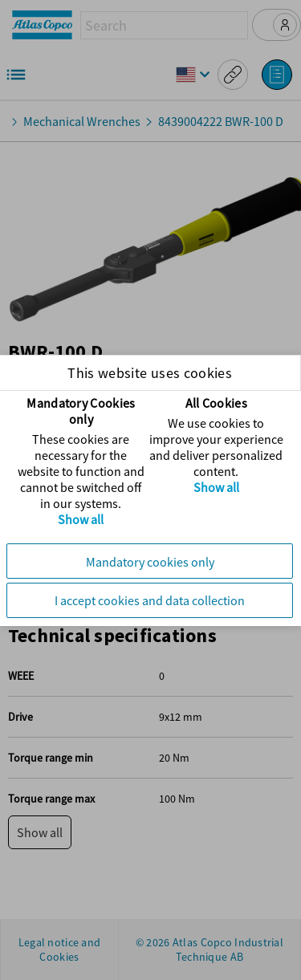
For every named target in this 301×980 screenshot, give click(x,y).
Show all (82, 519)
